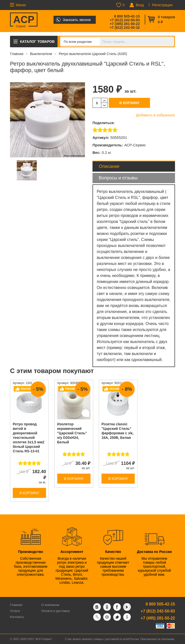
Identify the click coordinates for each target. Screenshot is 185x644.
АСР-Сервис (135, 145)
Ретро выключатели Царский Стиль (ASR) (93, 54)
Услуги (15, 611)
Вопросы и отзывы (118, 178)
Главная (17, 54)
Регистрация (162, 5)
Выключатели (41, 54)
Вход (140, 5)
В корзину (129, 103)
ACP (24, 20)
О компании (50, 605)
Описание (109, 166)
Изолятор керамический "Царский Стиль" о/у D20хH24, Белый (72, 433)
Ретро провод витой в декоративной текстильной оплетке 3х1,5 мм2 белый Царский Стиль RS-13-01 (28, 438)
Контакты (17, 617)
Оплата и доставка (55, 611)
